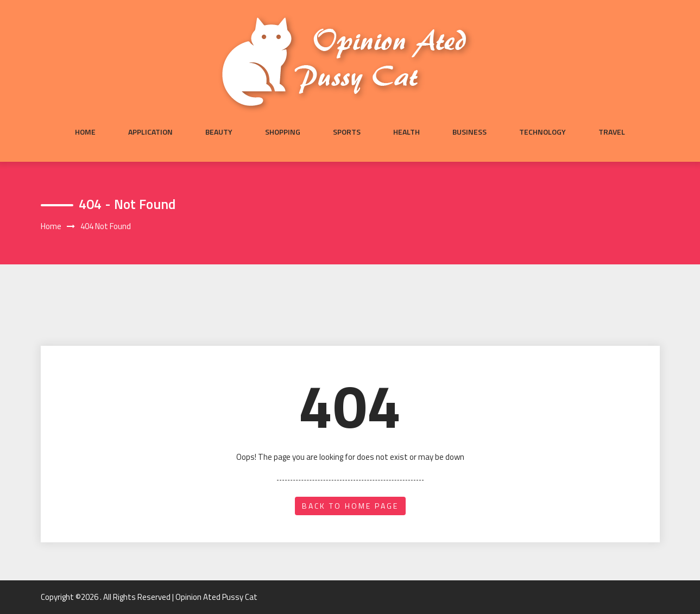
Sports (347, 132)
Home (85, 132)
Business (469, 132)
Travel (612, 132)
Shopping (283, 132)
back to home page (350, 506)
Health (406, 132)
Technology (543, 132)
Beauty (219, 132)
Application (150, 132)
